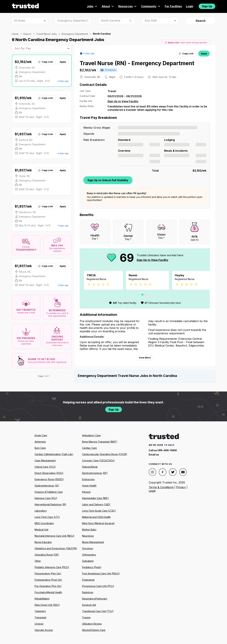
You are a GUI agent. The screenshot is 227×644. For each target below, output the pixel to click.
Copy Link (45, 62)
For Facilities (173, 6)
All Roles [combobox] (20, 21)
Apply (63, 62)
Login (190, 6)
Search (201, 21)
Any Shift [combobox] (151, 21)
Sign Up (207, 6)
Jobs (92, 6)
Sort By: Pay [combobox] (23, 48)
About (108, 6)
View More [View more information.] (145, 358)
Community (151, 6)
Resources (128, 6)
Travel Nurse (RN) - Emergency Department (137, 63)
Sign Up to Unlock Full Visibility (108, 180)
